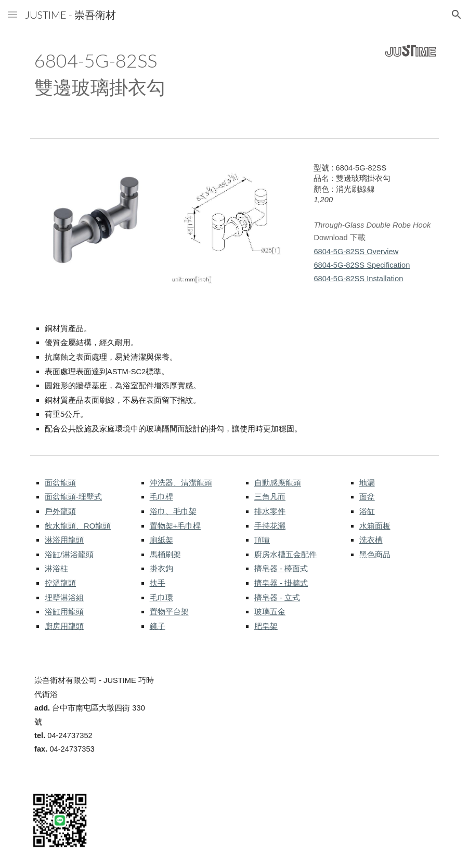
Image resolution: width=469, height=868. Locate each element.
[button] (12, 14)
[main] (182, 74)
